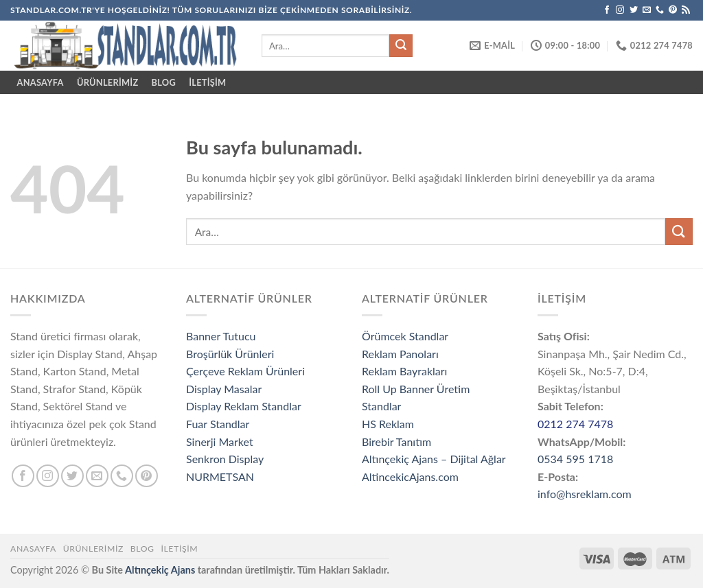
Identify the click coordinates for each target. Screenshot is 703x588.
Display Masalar (224, 389)
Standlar (381, 406)
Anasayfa (33, 549)
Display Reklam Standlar (244, 406)
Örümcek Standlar (405, 336)
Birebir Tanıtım (396, 442)
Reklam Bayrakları (404, 371)
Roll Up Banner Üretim (416, 389)
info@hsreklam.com (585, 494)
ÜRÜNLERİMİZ (108, 82)
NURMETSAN (220, 477)
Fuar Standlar (218, 424)
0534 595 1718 (575, 459)
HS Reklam (388, 424)
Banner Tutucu (221, 336)
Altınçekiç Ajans (160, 570)
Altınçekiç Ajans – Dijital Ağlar (434, 459)
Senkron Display (225, 459)
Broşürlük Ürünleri (230, 354)
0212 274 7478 (575, 424)
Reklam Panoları (400, 354)
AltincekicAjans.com (410, 477)
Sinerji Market (220, 442)
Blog (164, 82)
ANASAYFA (41, 82)
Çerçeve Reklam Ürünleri (245, 371)
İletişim (207, 82)
